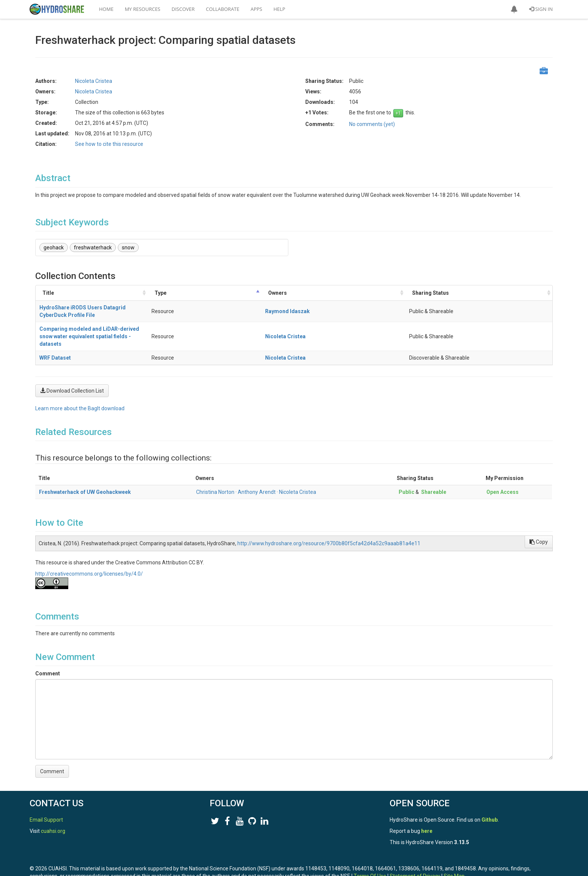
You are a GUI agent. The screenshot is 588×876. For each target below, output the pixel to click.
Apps (256, 9)
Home (106, 9)
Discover (183, 9)
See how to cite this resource (109, 144)
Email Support (46, 797)
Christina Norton (215, 469)
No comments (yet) (372, 124)
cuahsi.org (53, 808)
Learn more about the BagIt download (80, 386)
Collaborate (223, 9)
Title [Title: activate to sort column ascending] (48, 293)
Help (279, 9)
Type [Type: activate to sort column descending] (360, 293)
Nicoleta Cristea (94, 81)
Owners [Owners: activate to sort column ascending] (406, 293)
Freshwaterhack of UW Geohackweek (85, 469)
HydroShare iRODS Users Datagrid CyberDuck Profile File (111, 307)
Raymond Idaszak (416, 307)
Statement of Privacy (415, 853)
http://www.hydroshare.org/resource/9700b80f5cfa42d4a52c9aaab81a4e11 (329, 521)
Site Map (454, 853)
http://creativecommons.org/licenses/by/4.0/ (89, 551)
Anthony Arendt (257, 469)
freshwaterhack (93, 247)
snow (128, 247)
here (427, 808)
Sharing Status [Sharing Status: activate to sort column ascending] (482, 293)
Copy (539, 519)
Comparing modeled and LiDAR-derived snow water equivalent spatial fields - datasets (147, 321)
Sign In (541, 9)
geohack (54, 247)
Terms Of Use (370, 853)
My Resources (143, 9)
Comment (48, 651)
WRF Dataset (55, 335)
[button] (514, 9)
